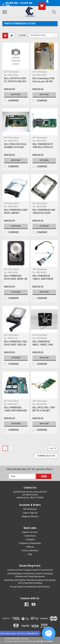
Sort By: (23, 35)
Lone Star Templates (44, 641)
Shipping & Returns (30, 516)
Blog (30, 554)
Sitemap (24, 639)
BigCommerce (20, 641)
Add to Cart (16, 94)
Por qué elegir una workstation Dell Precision (30, 587)
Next (53, 448)
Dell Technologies (11, 72)
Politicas (30, 547)
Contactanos (30, 536)
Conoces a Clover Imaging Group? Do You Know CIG (30, 570)
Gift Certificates (30, 509)
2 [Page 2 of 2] (11, 448)
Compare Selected (46, 456)
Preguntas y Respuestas (30, 543)
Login (25, 513)
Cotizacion (44, 160)
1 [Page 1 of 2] (5, 448)
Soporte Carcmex (30, 532)
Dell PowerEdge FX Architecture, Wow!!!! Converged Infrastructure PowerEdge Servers (30, 575)
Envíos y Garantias (30, 551)
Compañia (30, 540)
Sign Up (34, 513)
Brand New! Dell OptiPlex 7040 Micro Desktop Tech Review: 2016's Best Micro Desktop (30, 582)
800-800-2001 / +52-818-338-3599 (18, 4)
